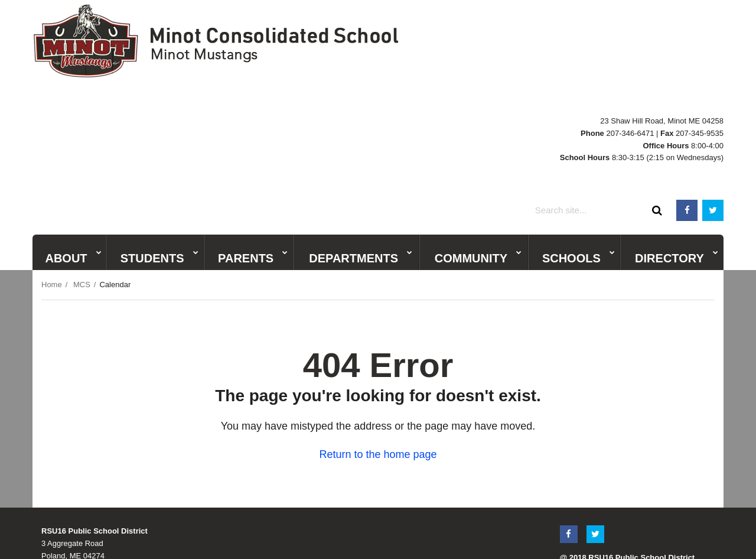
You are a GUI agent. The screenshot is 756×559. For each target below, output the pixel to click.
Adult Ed (709, 71)
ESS (598, 71)
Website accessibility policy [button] (316, 532)
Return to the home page (378, 345)
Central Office (662, 71)
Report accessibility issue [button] (530, 532)
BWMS (546, 71)
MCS (622, 71)
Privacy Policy (656, 461)
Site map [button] (456, 532)
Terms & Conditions (593, 461)
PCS (574, 71)
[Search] (657, 100)
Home (52, 175)
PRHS (514, 71)
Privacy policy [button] (402, 532)
